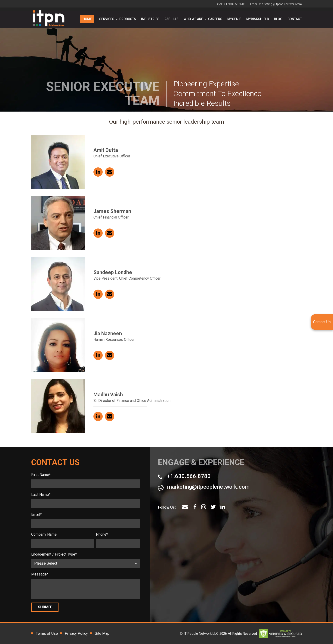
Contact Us (322, 322)
